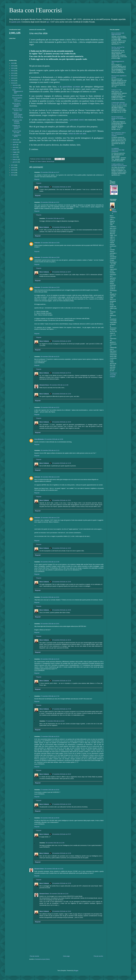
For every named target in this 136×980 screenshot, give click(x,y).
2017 (13, 165)
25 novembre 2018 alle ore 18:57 (62, 272)
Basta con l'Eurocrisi (35, 10)
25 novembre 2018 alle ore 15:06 (50, 257)
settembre (16, 142)
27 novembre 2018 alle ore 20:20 (62, 774)
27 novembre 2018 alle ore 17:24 (50, 696)
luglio (14, 147)
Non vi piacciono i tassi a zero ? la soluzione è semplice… (118, 134)
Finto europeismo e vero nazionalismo (17, 99)
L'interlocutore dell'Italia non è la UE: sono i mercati (119, 103)
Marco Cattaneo (42, 161)
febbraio (15, 160)
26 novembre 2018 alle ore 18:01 (50, 624)
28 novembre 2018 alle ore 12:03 (54, 869)
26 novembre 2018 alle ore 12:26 (50, 518)
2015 (13, 170)
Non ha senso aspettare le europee (16, 105)
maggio (15, 152)
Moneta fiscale (51, 161)
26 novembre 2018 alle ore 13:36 (50, 562)
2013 (13, 175)
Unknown (37, 243)
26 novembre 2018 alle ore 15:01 (50, 597)
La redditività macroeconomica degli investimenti (118, 150)
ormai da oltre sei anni (77, 133)
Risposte (39, 183)
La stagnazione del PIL (17, 136)
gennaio (15, 162)
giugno (15, 150)
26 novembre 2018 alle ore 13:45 (62, 582)
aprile (14, 155)
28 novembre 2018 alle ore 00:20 (50, 818)
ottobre (15, 140)
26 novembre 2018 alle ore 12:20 (50, 477)
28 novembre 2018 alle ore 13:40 (62, 911)
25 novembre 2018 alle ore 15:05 (50, 243)
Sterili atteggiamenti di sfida (18, 91)
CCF (36, 161)
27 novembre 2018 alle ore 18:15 (55, 721)
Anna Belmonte (39, 439)
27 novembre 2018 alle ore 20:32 (50, 790)
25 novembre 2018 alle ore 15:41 (55, 218)
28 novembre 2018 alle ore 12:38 (62, 853)
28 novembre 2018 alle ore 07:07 (62, 834)
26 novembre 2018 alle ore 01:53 (50, 357)
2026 (13, 63)
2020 (13, 78)
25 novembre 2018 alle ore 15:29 (50, 287)
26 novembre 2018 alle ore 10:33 (62, 422)
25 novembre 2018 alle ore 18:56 (62, 227)
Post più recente (34, 956)
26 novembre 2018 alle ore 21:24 (50, 659)
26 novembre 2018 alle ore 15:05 (62, 610)
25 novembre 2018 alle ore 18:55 (62, 187)
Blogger (76, 971)
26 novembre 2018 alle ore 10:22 (50, 407)
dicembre (15, 85)
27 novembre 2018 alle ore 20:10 (50, 737)
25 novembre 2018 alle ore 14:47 (50, 172)
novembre (16, 88)
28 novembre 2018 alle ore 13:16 (59, 894)
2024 (13, 68)
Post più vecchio (98, 956)
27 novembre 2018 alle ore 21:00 (62, 804)
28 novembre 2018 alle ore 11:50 (59, 385)
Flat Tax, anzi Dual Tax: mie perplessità (118, 48)
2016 (13, 168)
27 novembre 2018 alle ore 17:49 (62, 709)
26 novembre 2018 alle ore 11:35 (62, 463)
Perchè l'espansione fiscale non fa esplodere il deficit (119, 118)
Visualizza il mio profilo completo (113, 375)
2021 (13, 76)
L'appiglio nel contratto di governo (16, 127)
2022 (13, 73)
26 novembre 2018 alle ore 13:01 (62, 500)
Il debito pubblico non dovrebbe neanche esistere (119, 165)
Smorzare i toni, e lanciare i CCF (17, 110)
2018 (13, 83)
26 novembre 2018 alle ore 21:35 (62, 681)
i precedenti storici (77, 120)
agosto (15, 145)
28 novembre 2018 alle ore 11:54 (62, 394)
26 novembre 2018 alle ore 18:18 (62, 640)
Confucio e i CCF (116, 90)
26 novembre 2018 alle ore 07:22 (62, 373)
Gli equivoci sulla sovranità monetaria (17, 122)
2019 (13, 81)
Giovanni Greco (44, 385)
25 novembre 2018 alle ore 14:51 (50, 202)
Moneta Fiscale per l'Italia (17, 132)
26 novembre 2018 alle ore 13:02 (62, 548)
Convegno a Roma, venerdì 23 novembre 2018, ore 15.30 (18, 115)
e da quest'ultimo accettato (69, 87)
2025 (13, 66)
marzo (15, 157)
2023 (13, 71)
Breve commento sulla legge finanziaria (118, 34)
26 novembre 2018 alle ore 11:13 (50, 450)
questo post (16, 22)
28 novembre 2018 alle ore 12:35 (62, 883)
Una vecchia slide (17, 95)
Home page (66, 956)
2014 (13, 173)
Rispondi (37, 179)
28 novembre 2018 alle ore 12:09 (55, 843)
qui (48, 22)
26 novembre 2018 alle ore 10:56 (54, 439)
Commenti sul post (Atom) (42, 959)
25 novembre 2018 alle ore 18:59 (62, 341)
